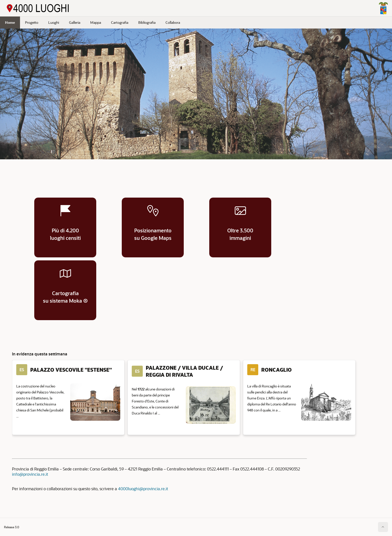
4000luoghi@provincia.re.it (143, 489)
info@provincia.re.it (30, 474)
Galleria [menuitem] (75, 22)
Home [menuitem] (10, 22)
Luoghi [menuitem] (54, 22)
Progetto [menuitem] (32, 22)
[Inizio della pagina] (383, 527)
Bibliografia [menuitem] (147, 22)
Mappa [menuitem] (96, 22)
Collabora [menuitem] (173, 22)
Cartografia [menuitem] (120, 22)
